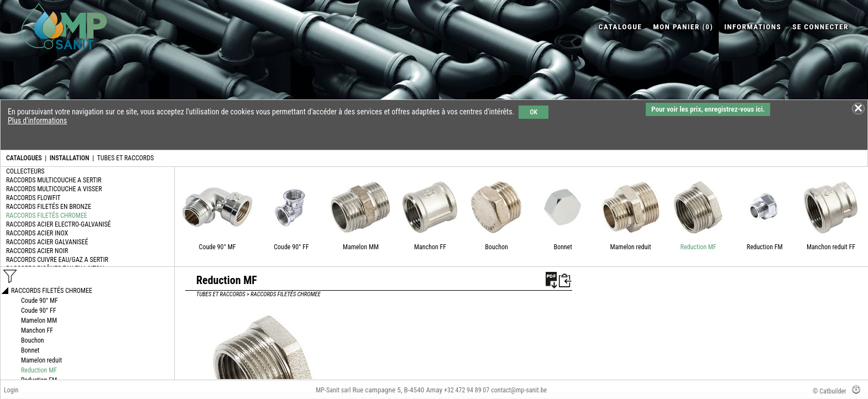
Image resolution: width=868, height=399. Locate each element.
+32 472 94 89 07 (467, 390)
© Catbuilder (830, 391)
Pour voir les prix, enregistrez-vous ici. (708, 109)
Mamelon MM (361, 247)
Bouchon (496, 247)
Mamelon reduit (631, 247)
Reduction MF (699, 247)
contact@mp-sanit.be (519, 390)
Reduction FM (765, 247)
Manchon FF (430, 247)
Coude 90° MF (218, 247)
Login (11, 390)
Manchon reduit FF (831, 247)
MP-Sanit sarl (333, 390)
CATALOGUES (24, 158)
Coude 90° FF (291, 247)
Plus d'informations (37, 120)
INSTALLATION (70, 158)
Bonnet (563, 247)
